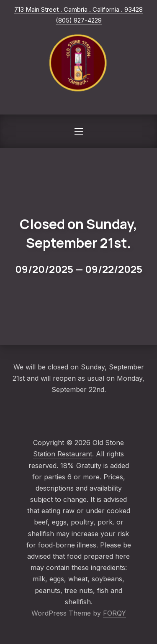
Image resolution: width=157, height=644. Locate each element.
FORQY (115, 613)
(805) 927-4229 (79, 20)
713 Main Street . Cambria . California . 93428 (78, 9)
